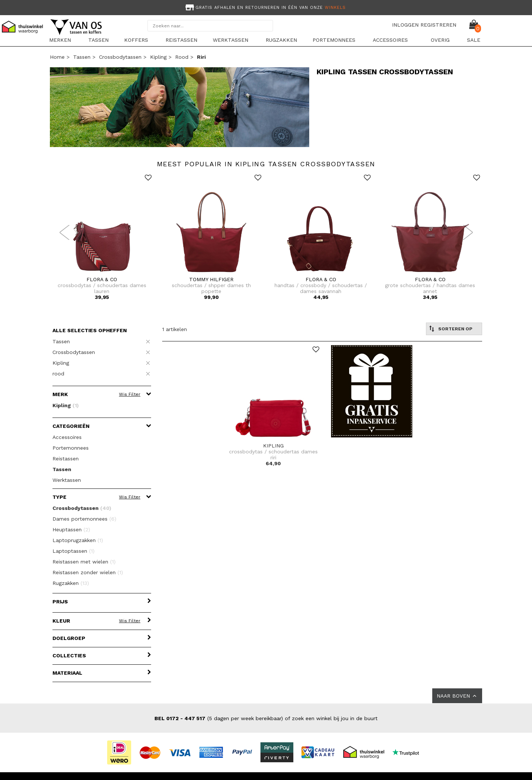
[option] (266, 7)
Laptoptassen (74, 551)
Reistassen (181, 40)
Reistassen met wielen (84, 562)
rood (182, 57)
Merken (60, 40)
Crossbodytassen (120, 57)
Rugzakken (281, 40)
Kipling (158, 57)
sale (474, 40)
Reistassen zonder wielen (88, 572)
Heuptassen (71, 529)
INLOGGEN (405, 25)
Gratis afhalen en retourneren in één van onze (265, 8)
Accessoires (390, 40)
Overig (440, 40)
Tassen (98, 40)
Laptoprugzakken (78, 540)
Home (57, 57)
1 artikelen (175, 329)
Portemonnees (334, 40)
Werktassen (231, 40)
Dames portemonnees (84, 519)
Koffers (136, 40)
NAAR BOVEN (457, 696)
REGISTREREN (438, 25)
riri (201, 57)
